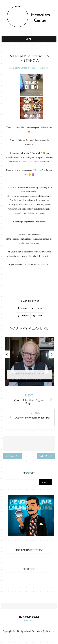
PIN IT (38, 316)
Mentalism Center (18, 68)
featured (43, 68)
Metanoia (38, 170)
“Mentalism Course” (31, 162)
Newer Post (13, 456)
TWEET (37, 308)
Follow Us (29, 620)
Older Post (46, 456)
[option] (29, 363)
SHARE (23, 308)
